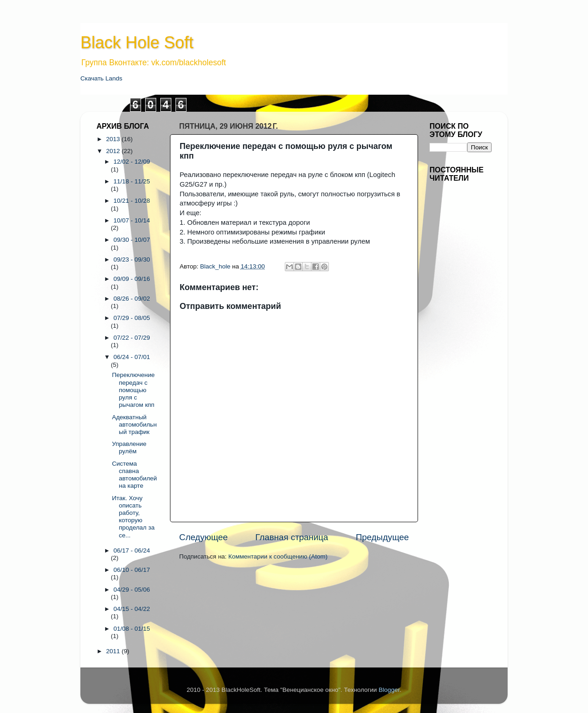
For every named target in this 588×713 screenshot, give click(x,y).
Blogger (389, 690)
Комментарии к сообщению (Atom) (278, 556)
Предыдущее (382, 537)
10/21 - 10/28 (132, 201)
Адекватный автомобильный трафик (134, 425)
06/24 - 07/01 (132, 357)
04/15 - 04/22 (132, 609)
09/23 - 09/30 (132, 260)
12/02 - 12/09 (132, 162)
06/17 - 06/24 (132, 550)
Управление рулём (129, 448)
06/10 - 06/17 (132, 570)
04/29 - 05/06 (132, 590)
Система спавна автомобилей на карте (135, 475)
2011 (114, 651)
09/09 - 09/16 (132, 279)
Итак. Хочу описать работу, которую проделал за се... (133, 517)
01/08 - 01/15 (132, 629)
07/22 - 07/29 (132, 338)
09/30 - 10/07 (132, 240)
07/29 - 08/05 (132, 318)
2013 (114, 139)
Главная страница (292, 537)
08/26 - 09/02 (132, 299)
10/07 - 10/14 (132, 220)
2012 (114, 151)
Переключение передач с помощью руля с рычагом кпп (133, 390)
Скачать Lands (101, 78)
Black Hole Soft (137, 43)
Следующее (204, 537)
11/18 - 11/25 (132, 181)
